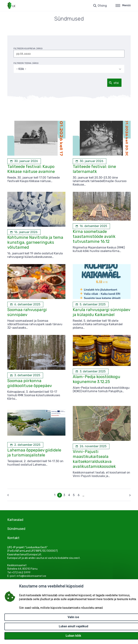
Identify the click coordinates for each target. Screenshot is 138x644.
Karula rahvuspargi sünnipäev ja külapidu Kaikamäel (101, 312)
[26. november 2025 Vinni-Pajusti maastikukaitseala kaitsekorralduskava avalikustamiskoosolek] (91, 446)
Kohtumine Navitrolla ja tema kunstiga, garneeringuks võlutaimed (35, 242)
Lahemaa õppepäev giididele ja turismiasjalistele (34, 453)
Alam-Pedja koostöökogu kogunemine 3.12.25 (96, 379)
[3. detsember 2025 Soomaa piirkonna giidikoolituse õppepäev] (25, 375)
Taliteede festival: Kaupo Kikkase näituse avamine (31, 169)
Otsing (102, 6)
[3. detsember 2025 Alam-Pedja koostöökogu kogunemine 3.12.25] (91, 371)
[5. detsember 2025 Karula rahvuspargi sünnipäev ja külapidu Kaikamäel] (91, 304)
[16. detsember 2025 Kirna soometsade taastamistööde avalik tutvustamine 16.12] (91, 226)
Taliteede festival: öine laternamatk (94, 169)
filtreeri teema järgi (26, 63)
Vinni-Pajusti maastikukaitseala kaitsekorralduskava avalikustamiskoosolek (94, 459)
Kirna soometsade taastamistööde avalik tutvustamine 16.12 (94, 236)
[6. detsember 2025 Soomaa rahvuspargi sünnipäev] (25, 304)
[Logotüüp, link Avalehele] (11, 6)
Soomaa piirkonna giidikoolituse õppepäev (30, 383)
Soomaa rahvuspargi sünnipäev (27, 312)
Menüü (123, 5)
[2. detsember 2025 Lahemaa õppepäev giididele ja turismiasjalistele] (25, 445)
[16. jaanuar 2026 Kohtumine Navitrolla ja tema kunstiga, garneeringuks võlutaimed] (24, 232)
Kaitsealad (15, 520)
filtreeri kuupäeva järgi (28, 48)
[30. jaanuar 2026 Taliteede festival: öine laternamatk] (90, 161)
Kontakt (13, 538)
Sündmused (16, 529)
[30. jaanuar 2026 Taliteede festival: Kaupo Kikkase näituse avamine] (24, 161)
